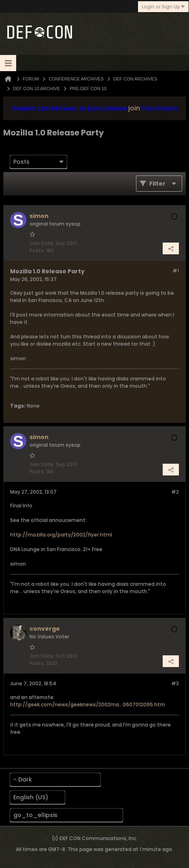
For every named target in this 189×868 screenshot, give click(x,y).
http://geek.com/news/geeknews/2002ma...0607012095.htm (88, 704)
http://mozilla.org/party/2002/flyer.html (61, 535)
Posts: (37, 250)
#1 (176, 271)
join (134, 108)
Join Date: (42, 243)
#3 (175, 683)
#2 (175, 492)
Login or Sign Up (163, 7)
